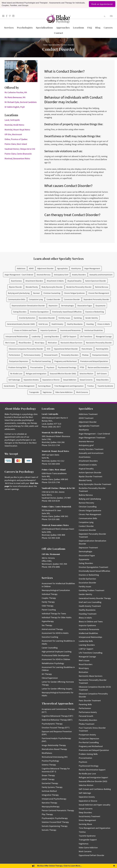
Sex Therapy (47, 625)
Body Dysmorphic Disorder (52, 287)
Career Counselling (50, 648)
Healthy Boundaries (75, 324)
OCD (49, 349)
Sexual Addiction (70, 380)
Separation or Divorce (51, 380)
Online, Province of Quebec (16, 139)
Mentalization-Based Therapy (54, 749)
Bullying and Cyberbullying (19, 293)
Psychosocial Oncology (67, 367)
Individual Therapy (50, 594)
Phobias (85, 355)
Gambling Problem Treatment (92, 590)
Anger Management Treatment (92, 438)
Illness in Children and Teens (25, 330)
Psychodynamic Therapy (52, 724)
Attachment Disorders (34, 281)
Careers (108, 28)
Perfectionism (14, 355)
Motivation (52, 343)
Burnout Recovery (86, 503)
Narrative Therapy (49, 803)
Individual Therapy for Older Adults (57, 617)
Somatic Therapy (49, 830)
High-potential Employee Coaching (57, 652)
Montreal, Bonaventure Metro (17, 158)
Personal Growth (51, 355)
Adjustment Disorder (45, 268)
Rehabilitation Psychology (53, 663)
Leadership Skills (86, 641)
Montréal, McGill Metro (14, 125)
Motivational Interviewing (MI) (55, 757)
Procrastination (37, 367)
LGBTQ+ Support (69, 336)
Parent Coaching (49, 610)
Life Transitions (86, 336)
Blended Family (32, 287)
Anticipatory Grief (61, 275)
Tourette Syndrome (105, 386)
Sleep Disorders (102, 380)
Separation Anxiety (31, 380)
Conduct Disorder (53, 299)
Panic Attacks (87, 349)
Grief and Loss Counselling (90, 602)
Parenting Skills (102, 349)
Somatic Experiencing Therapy (55, 826)
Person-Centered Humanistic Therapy (58, 810)
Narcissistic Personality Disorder (99, 343)
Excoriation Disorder (47, 318)
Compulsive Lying (36, 299)
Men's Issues (10, 343)
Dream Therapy (48, 775)
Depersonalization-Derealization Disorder (28, 306)
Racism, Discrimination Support (92, 770)
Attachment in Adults (55, 281)
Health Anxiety (57, 324)
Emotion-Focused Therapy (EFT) (56, 728)
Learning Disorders (52, 336)
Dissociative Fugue (85, 306)
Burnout (37, 293)
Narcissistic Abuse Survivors (71, 343)
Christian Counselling (52, 293)
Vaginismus (47, 392)
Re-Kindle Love (16, 374)
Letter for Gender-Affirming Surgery (57, 689)
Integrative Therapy (50, 795)
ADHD (31, 268)
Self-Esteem (102, 374)
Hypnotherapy (48, 621)
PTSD (82, 367)
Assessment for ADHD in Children (56, 659)
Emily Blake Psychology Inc (17, 865)
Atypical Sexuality (74, 281)
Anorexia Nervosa (44, 275)
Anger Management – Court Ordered (94, 434)
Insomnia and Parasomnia (70, 330)
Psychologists (25, 28)
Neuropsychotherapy (51, 807)
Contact (59, 33)
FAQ (90, 28)
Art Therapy (47, 674)
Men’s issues (84, 660)
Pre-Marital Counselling (41, 361)
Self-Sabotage (14, 380)
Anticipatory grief (86, 445)
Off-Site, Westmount (13, 134)
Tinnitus (90, 386)
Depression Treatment (88, 548)
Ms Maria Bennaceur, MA (15, 97)
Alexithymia (76, 268)
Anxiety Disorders (79, 275)
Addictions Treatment (88, 414)
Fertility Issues (64, 318)
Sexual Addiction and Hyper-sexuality (94, 805)
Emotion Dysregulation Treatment (93, 567)
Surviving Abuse (44, 386)
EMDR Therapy (48, 779)
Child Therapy (48, 606)
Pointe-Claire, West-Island (16, 144)
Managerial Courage (104, 336)
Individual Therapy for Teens (54, 614)
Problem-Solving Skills (17, 367)
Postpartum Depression (19, 361)
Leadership (36, 336)
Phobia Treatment (87, 724)
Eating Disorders (20, 312)
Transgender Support (88, 840)
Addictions (21, 268)
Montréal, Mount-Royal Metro (17, 130)
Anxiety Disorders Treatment (91, 449)
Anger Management (92, 268)
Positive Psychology (50, 761)
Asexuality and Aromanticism (101, 275)
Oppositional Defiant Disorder (66, 349)
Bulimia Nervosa (102, 287)
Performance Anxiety (32, 355)
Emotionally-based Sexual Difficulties (67, 312)
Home (45, 45)
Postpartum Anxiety (100, 355)
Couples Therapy (49, 598)
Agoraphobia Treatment (89, 426)
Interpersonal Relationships (17, 336)
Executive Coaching (50, 637)
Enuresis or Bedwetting (95, 312)
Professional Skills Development (55, 655)
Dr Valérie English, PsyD (15, 107)
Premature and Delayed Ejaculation (94, 361)
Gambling (78, 318)
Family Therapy (48, 602)
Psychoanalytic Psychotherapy (55, 818)
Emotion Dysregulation (39, 312)
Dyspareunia (100, 306)
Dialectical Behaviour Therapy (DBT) (57, 720)
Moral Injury (40, 343)
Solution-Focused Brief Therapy (55, 822)
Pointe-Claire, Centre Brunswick (18, 154)
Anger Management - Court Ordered (19, 275)
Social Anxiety (9, 386)
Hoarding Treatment (88, 614)
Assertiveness (16, 281)
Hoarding (90, 324)
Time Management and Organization (69, 386)
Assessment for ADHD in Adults (55, 633)
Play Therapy (47, 814)
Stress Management (27, 386)
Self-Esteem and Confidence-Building (95, 789)
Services (9, 28)
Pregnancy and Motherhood (65, 361)
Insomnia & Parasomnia (89, 629)
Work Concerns (82, 392)
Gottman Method (49, 791)
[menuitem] (111, 16)
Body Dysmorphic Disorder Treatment (95, 484)
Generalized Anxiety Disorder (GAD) (21, 324)
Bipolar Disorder (16, 287)
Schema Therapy (49, 765)
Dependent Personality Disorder (96, 299)
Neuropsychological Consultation (56, 590)
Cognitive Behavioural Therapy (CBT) (57, 716)
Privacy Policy (108, 865)
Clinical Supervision (50, 678)
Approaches (63, 28)
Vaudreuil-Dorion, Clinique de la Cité (20, 149)
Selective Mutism (86, 374)
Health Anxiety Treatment (90, 606)
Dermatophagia (67, 306)
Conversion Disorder (72, 299)
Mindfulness (47, 753)
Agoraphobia (62, 268)
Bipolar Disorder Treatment (90, 476)
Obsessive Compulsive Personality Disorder (26, 349)
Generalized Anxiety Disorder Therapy (95, 598)
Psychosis (50, 367)
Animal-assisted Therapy (52, 629)
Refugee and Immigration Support (93, 777)
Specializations (45, 28)
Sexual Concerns (86, 380)
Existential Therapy (50, 783)
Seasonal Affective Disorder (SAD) (63, 374)
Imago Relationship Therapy (54, 745)
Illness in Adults (104, 324)
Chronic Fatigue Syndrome (74, 293)
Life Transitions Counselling (91, 653)
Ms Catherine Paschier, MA (16, 92)
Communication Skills (17, 299)
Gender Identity (92, 318)
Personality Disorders (70, 355)
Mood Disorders (25, 343)
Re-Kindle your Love (87, 774)
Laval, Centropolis (12, 120)
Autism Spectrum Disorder (96, 281)
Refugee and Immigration (36, 374)
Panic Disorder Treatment (90, 701)
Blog (98, 28)
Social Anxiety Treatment (89, 816)
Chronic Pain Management (99, 293)
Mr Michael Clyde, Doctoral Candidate (21, 102)
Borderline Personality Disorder (79, 287)
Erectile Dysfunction (27, 318)
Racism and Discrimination (98, 367)
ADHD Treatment (86, 418)
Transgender (34, 392)
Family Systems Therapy (52, 787)
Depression (53, 306)
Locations (79, 28)
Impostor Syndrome (48, 330)
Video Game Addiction (64, 392)
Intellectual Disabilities (94, 330)
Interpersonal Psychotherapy (54, 799)
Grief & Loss (43, 324)
